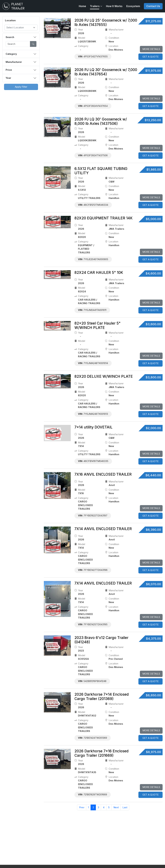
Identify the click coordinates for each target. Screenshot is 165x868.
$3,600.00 (153, 324)
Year (8, 78)
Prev (82, 807)
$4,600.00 (153, 273)
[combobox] (21, 28)
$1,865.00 (154, 170)
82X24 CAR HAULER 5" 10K (99, 272)
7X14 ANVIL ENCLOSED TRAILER (103, 529)
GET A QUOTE (150, 57)
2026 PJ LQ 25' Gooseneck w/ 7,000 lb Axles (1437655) (106, 22)
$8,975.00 (153, 752)
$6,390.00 (153, 530)
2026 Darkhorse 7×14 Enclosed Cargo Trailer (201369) (102, 696)
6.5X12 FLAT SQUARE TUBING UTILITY (101, 171)
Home (82, 6)
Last (125, 807)
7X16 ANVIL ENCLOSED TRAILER (103, 474)
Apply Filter (21, 87)
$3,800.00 (153, 377)
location (112, 46)
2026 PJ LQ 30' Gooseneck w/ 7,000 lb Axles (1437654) (106, 72)
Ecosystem (133, 6)
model (80, 38)
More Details (151, 49)
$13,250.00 (153, 120)
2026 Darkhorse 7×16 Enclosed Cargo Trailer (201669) (102, 753)
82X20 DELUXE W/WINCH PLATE (104, 376)
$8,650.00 (153, 695)
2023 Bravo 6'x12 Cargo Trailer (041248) (101, 640)
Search (10, 37)
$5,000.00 (153, 219)
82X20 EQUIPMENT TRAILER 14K (104, 218)
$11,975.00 (153, 71)
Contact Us (153, 6)
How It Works (114, 6)
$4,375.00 (153, 639)
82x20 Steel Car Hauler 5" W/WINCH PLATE (97, 325)
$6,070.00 (153, 584)
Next (116, 807)
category (81, 46)
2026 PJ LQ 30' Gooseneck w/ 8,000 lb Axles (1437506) (101, 121)
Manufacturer (14, 62)
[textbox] (19, 28)
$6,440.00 (153, 475)
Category (11, 54)
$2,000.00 (153, 428)
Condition (112, 38)
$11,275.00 (153, 21)
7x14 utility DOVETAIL (93, 427)
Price (9, 70)
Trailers (95, 6)
